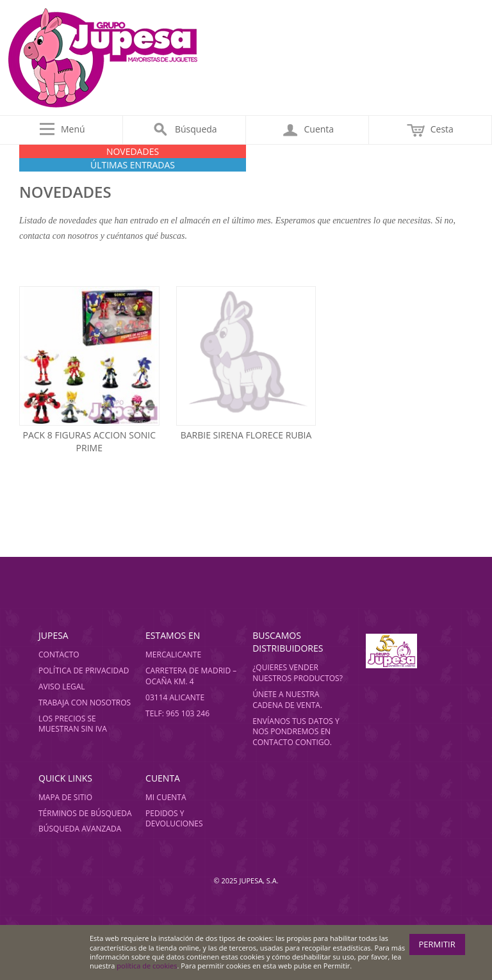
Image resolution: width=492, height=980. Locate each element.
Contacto (59, 655)
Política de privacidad (84, 671)
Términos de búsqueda (85, 813)
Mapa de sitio (65, 797)
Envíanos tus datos (293, 721)
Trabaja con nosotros (85, 703)
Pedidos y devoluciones (174, 819)
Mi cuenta (166, 797)
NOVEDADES (133, 151)
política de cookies (147, 966)
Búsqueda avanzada (80, 829)
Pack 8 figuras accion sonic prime (89, 441)
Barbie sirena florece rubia (246, 435)
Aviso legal (62, 687)
